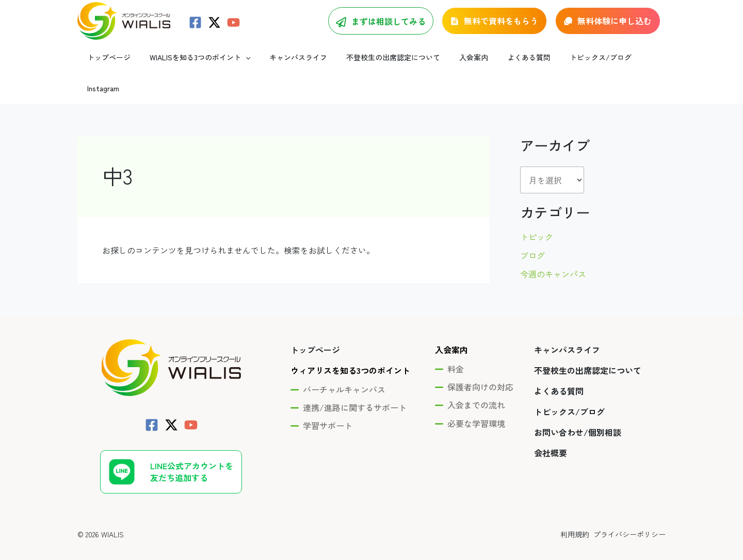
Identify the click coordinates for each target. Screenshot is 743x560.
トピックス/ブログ (569, 393)
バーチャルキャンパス (344, 371)
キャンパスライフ (567, 332)
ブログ (532, 237)
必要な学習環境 (476, 405)
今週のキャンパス (553, 255)
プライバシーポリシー (629, 516)
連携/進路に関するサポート (355, 389)
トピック (537, 218)
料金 (456, 351)
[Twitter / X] (214, 29)
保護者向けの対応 (480, 369)
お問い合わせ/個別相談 (578, 414)
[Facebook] (195, 29)
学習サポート (328, 407)
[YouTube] (233, 29)
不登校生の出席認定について (588, 352)
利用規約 (572, 516)
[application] (244, 70)
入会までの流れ (476, 387)
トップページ (315, 331)
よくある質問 (559, 373)
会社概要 (551, 435)
